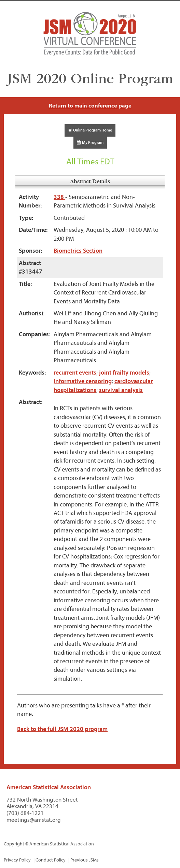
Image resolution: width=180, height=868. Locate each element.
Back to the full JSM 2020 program (62, 729)
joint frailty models (124, 373)
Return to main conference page (90, 106)
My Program (90, 142)
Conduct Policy (51, 860)
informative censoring (83, 381)
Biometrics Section (78, 251)
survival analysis (121, 390)
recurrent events (75, 373)
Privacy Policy (17, 860)
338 (59, 197)
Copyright (14, 844)
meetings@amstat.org (34, 820)
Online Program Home (90, 130)
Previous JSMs (85, 860)
